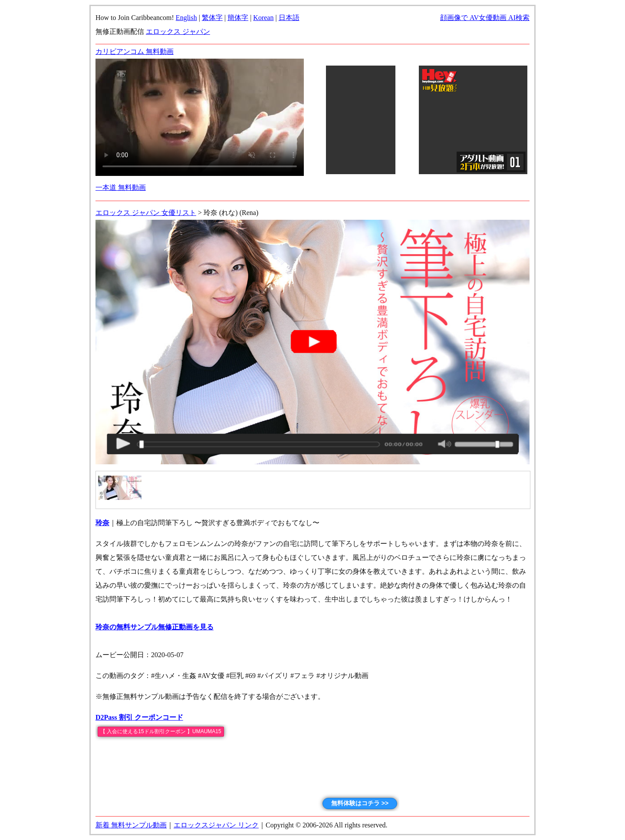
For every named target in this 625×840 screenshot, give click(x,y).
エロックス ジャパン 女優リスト (146, 213)
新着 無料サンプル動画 (131, 825)
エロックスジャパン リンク (216, 825)
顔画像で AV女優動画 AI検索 (485, 18)
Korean (263, 18)
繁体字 (212, 18)
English (186, 18)
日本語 (289, 18)
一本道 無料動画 (121, 187)
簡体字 (238, 18)
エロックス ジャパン (178, 31)
